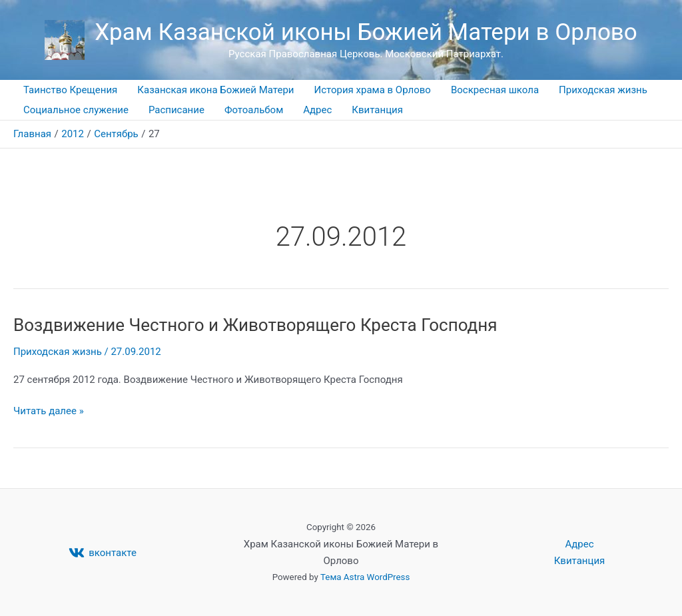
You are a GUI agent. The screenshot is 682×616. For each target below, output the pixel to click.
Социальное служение (76, 110)
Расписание (176, 110)
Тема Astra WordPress (365, 577)
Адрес (317, 110)
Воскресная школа (495, 90)
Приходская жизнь (603, 90)
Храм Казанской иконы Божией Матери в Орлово (366, 32)
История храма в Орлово (373, 90)
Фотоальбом (254, 110)
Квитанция (377, 110)
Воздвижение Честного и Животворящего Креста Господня (255, 325)
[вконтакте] (103, 553)
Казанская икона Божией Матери (215, 90)
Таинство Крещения (70, 90)
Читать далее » (49, 410)
